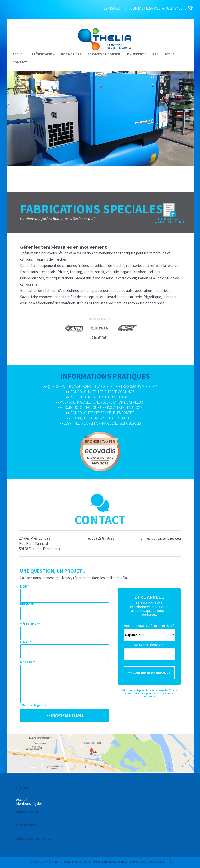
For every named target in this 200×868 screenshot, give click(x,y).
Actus (169, 54)
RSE (155, 54)
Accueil (19, 54)
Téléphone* (30, 624)
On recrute (136, 54)
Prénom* (27, 604)
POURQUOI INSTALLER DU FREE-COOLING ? (100, 392)
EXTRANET (112, 8)
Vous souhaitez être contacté (149, 626)
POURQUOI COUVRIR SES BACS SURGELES (100, 418)
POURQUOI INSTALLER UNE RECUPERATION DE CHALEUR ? (100, 402)
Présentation (43, 54)
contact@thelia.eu (166, 538)
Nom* (25, 587)
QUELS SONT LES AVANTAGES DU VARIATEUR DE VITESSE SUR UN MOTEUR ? (100, 387)
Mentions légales (29, 803)
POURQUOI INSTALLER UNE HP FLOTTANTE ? (100, 397)
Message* (28, 662)
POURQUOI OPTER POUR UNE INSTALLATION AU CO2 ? (100, 407)
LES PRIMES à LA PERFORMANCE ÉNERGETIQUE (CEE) (100, 423)
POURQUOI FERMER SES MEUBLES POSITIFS (100, 413)
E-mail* (26, 642)
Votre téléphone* (149, 645)
